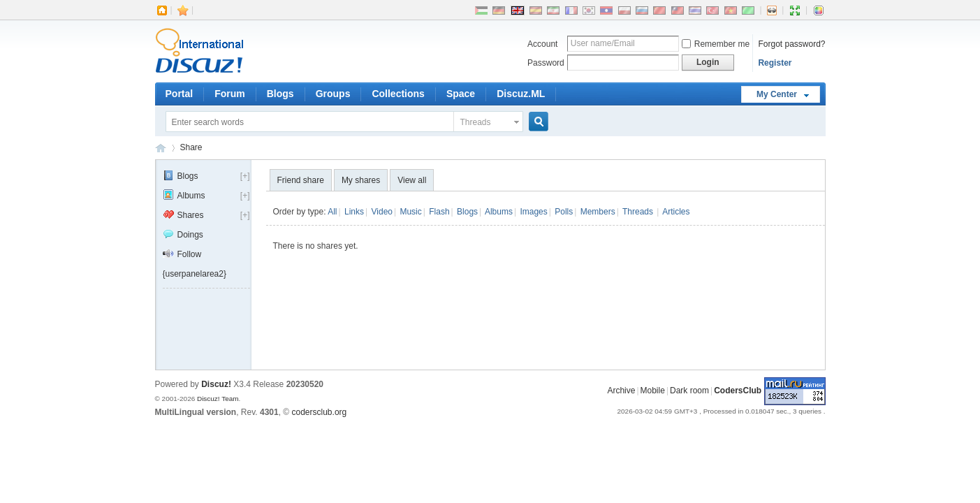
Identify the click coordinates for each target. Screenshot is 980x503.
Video (382, 212)
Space (461, 94)
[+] (245, 176)
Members (598, 212)
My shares (361, 180)
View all (412, 180)
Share (191, 147)
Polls (564, 212)
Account (542, 44)
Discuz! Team (218, 399)
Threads (476, 122)
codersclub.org (320, 412)
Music (410, 212)
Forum (230, 94)
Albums (184, 196)
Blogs (280, 94)
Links (354, 212)
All (332, 212)
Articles (676, 212)
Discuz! (216, 384)
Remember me (716, 44)
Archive (621, 391)
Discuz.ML (521, 94)
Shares (183, 215)
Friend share (301, 180)
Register (775, 63)
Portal (180, 94)
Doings (183, 235)
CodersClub (161, 148)
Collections (398, 94)
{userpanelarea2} (195, 274)
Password (546, 63)
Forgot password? (791, 44)
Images (533, 212)
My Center (777, 94)
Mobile (653, 391)
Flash (439, 212)
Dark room (689, 391)
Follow (182, 254)
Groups (333, 94)
